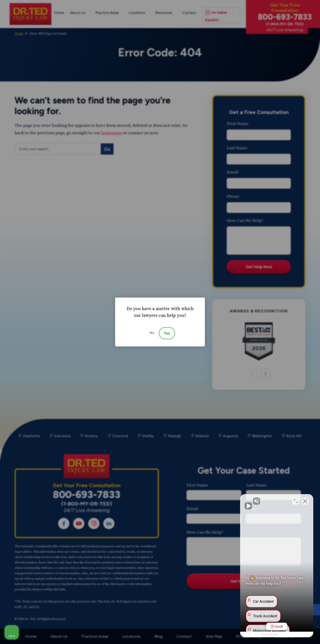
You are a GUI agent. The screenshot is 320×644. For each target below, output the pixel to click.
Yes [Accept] (167, 333)
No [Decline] (152, 333)
